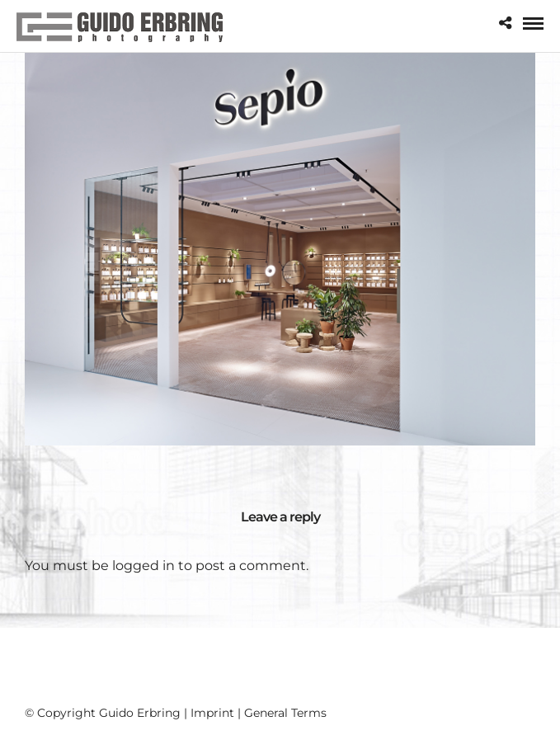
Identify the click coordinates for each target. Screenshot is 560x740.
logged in (144, 566)
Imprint (212, 713)
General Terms (285, 713)
